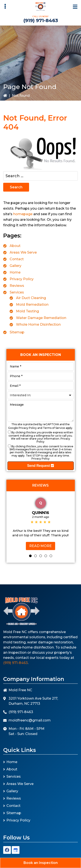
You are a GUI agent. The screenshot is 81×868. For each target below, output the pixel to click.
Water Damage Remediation (41, 318)
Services (17, 292)
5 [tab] (51, 556)
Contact (17, 259)
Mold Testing (27, 311)
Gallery (15, 266)
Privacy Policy (22, 279)
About (15, 246)
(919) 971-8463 (41, 20)
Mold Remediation (32, 305)
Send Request (40, 466)
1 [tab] (30, 556)
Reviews (17, 286)
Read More (40, 546)
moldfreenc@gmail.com (30, 720)
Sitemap (17, 332)
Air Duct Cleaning (31, 298)
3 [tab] (41, 556)
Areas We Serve (23, 252)
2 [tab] (35, 556)
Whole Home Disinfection (38, 324)
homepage (23, 214)
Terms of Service (54, 428)
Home (15, 272)
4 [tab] (46, 556)
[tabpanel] (41, 523)
